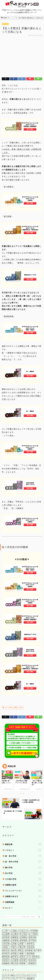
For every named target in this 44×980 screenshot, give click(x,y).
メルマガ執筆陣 (8, 668)
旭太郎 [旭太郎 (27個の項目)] (14, 910)
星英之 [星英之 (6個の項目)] (21, 910)
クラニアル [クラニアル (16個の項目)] (21, 935)
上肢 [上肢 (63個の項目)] (18, 957)
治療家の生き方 (23, 856)
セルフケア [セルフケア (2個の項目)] (31, 935)
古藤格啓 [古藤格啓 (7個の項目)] (6, 900)
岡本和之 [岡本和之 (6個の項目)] (31, 904)
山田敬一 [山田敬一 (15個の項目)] (22, 904)
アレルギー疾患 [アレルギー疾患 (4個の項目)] (9, 957)
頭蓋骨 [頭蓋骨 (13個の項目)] (16, 964)
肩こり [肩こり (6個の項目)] (26, 961)
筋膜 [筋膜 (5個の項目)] (4, 961)
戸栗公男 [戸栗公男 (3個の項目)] (22, 907)
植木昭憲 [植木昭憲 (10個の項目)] (31, 913)
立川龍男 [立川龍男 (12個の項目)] (15, 920)
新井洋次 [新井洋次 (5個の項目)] (6, 910)
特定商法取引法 (29, 974)
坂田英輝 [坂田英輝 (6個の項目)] (23, 900)
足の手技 (23, 833)
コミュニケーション (23, 850)
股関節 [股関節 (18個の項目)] (19, 961)
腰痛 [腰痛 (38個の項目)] (32, 961)
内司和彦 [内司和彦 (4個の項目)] (6, 897)
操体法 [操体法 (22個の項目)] (32, 942)
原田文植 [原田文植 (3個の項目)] (32, 897)
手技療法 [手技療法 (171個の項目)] (23, 942)
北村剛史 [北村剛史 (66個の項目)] (23, 897)
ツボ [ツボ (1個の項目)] (13, 939)
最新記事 (23, 804)
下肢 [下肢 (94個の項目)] (23, 957)
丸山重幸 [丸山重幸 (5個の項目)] (15, 894)
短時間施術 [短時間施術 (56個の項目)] (28, 945)
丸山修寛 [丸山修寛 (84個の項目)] (6, 894)
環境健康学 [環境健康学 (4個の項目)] (17, 945)
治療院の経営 (23, 845)
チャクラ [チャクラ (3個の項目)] (6, 939)
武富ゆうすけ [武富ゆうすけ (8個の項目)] (25, 917)
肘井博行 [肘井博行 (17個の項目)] (23, 920)
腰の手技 (12, 18)
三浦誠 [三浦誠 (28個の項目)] (14, 891)
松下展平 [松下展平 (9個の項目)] (38, 910)
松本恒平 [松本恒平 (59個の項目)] (6, 913)
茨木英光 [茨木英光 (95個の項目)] (32, 920)
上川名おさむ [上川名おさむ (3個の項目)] (23, 891)
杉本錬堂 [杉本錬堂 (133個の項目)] (29, 910)
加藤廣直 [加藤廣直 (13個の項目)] (15, 897)
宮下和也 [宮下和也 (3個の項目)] (32, 900)
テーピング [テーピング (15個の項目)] (21, 939)
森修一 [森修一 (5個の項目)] (23, 913)
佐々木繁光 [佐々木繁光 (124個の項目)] (33, 894)
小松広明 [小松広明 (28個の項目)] (6, 904)
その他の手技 (23, 839)
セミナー (23, 868)
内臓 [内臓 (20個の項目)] (29, 957)
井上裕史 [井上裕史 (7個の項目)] (23, 894)
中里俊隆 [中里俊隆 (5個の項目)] (34, 891)
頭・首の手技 (23, 816)
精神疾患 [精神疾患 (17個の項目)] (11, 961)
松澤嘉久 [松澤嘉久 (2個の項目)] (15, 913)
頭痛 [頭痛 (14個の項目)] (9, 964)
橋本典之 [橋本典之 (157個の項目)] (15, 917)
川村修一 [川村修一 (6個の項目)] (6, 907)
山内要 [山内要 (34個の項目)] (14, 904)
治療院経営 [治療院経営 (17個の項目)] (7, 945)
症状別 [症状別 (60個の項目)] (35, 957)
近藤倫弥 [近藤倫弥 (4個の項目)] (6, 923)
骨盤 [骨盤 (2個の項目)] (22, 964)
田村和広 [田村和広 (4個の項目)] (36, 917)
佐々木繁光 (20, 668)
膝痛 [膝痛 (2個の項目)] (38, 961)
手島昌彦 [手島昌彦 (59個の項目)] (31, 907)
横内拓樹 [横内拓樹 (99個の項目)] (6, 917)
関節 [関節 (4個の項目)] (4, 964)
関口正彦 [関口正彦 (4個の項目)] (15, 923)
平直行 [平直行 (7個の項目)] (14, 907)
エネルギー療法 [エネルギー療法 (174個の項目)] (9, 935)
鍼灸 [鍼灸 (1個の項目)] (36, 945)
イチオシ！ (23, 810)
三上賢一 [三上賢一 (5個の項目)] (6, 891)
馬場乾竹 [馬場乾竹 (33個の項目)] (32, 923)
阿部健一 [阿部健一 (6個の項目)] (23, 923)
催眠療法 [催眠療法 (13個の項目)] (31, 939)
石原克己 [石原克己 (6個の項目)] (6, 920)
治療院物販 (23, 862)
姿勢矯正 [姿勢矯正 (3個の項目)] (6, 942)
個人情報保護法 (15, 974)
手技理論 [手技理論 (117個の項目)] (15, 942)
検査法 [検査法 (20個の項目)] (39, 942)
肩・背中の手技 (23, 821)
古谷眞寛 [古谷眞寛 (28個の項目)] (15, 900)
